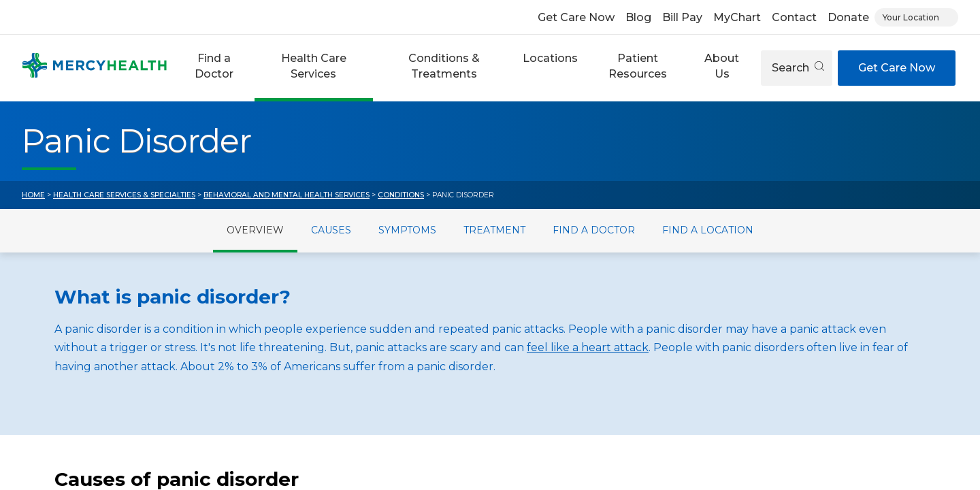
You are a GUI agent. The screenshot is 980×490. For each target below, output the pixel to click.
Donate (848, 17)
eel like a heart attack (590, 347)
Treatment (494, 230)
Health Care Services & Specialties (124, 195)
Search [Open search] (798, 68)
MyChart (737, 17)
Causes (331, 230)
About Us (722, 66)
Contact (794, 17)
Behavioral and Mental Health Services (287, 195)
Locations (550, 58)
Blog (638, 17)
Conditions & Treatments (444, 66)
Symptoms (407, 230)
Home (33, 195)
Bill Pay (682, 17)
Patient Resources (638, 66)
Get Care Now (576, 17)
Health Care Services (314, 66)
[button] (214, 68)
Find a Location (708, 230)
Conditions (401, 195)
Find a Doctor (214, 66)
